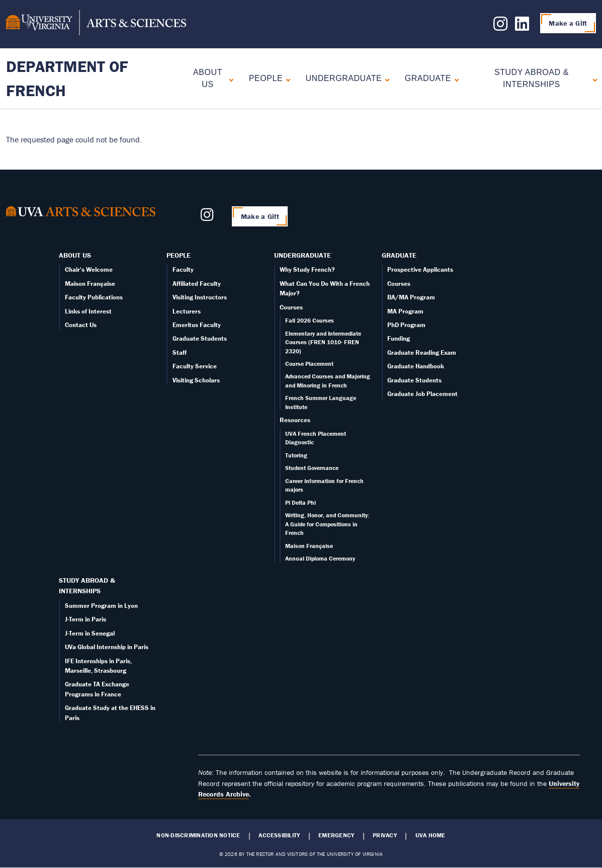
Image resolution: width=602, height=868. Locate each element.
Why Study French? (307, 269)
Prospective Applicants (420, 269)
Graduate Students (200, 338)
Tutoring (296, 455)
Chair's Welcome (89, 269)
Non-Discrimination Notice (198, 835)
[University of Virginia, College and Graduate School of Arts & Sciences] (96, 24)
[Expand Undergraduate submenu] (385, 79)
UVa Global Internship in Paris (107, 647)
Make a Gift (568, 23)
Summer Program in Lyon (101, 606)
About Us (208, 78)
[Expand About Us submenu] (229, 79)
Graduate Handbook (416, 366)
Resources (295, 420)
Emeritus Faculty (197, 325)
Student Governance (312, 468)
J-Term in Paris (85, 619)
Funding (399, 338)
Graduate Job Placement (422, 394)
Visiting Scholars (196, 380)
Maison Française (90, 284)
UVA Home (431, 835)
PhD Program (406, 325)
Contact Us (81, 325)
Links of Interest (88, 311)
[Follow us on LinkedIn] (522, 27)
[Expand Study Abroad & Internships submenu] (593, 79)
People (266, 78)
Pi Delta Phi (300, 502)
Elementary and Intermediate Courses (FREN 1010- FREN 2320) (323, 342)
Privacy (385, 835)
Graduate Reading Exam (422, 352)
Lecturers (187, 311)
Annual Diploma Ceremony (320, 558)
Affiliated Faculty (197, 284)
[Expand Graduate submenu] (454, 79)
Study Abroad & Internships (532, 78)
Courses (291, 307)
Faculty (183, 269)
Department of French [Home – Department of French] (67, 78)
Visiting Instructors (200, 297)
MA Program (405, 311)
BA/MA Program (411, 297)
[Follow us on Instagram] (500, 27)
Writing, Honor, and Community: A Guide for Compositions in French (327, 524)
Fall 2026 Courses (310, 320)
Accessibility (279, 835)
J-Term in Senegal (90, 633)
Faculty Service (195, 366)
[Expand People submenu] (286, 79)
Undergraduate (343, 78)
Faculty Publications (94, 297)
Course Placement (309, 364)
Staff (180, 352)
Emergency (336, 835)
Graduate (428, 78)
